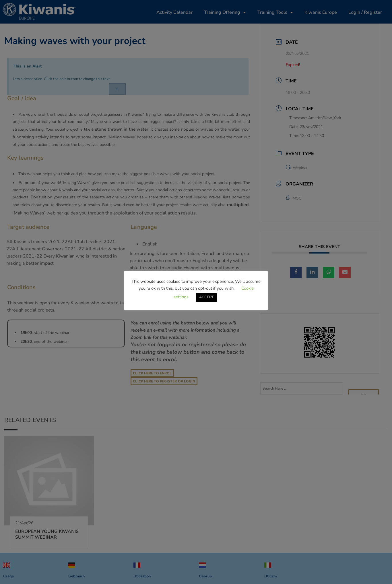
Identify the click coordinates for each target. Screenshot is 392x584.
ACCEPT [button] (206, 297)
